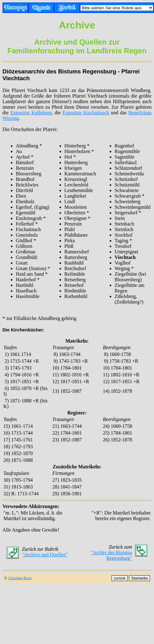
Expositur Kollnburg (31, 113)
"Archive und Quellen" (45, 555)
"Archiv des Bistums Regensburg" (111, 555)
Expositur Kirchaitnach (86, 113)
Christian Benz (20, 578)
